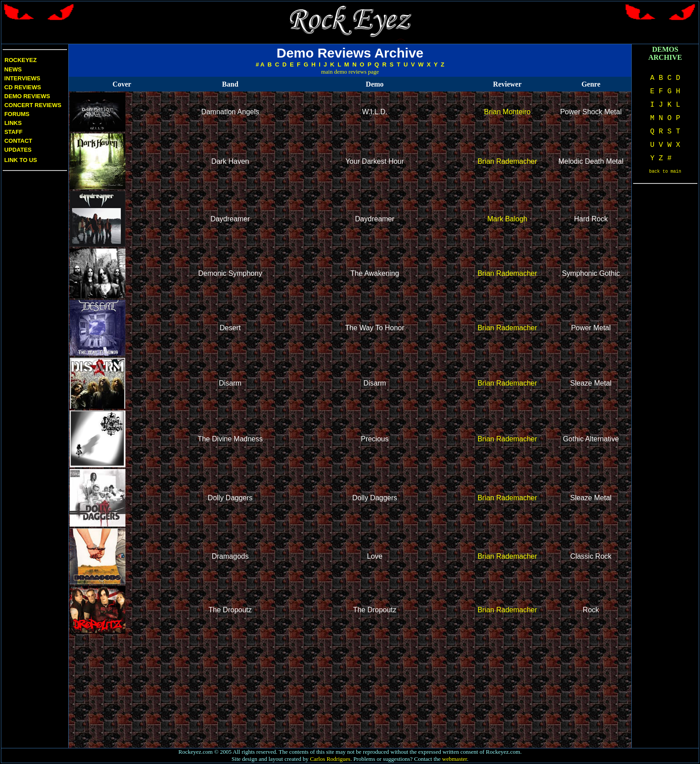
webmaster (454, 759)
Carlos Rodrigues (330, 759)
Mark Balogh (507, 219)
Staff (14, 132)
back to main (665, 172)
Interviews (21, 78)
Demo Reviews (26, 96)
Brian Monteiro (507, 112)
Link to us (20, 160)
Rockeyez (21, 60)
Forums (17, 114)
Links (13, 123)
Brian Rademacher (507, 161)
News (12, 69)
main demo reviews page (350, 72)
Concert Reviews (33, 105)
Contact (19, 141)
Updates (17, 150)
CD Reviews (22, 87)
